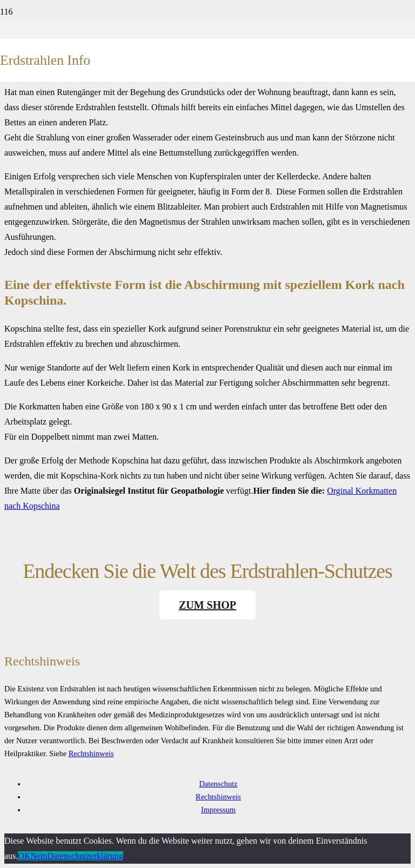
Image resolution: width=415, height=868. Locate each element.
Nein (39, 856)
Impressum (218, 810)
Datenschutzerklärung (85, 856)
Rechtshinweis (91, 753)
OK (24, 856)
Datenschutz (218, 784)
